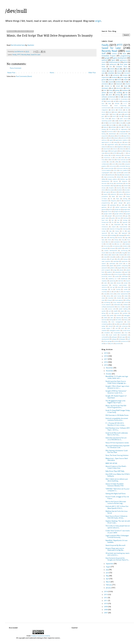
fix (111, 199)
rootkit (126, 289)
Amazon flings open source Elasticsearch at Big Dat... (115, 549)
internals (104, 229)
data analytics (126, 175)
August (108, 567)
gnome (110, 209)
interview (125, 229)
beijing (128, 147)
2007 (106, 613)
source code (112, 309)
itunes (117, 231)
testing (111, 320)
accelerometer (123, 134)
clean (123, 158)
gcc (120, 205)
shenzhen (111, 298)
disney (111, 183)
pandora (104, 266)
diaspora (125, 181)
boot (121, 151)
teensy (126, 318)
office (119, 259)
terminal (104, 320)
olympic (126, 259)
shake (126, 296)
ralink (103, 279)
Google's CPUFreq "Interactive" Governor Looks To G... (116, 392)
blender (117, 103)
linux (124, 54)
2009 (106, 607)
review (126, 287)
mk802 (120, 248)
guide (126, 114)
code (111, 162)
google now (117, 212)
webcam (106, 127)
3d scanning (112, 99)
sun (110, 313)
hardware (125, 90)
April (108, 579)
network (114, 255)
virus (126, 333)
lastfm (128, 235)
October (109, 374)
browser (125, 75)
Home (52, 73)
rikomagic (105, 289)
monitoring (124, 251)
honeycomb (105, 222)
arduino (112, 69)
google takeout (119, 214)
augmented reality (113, 145)
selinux (108, 296)
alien (105, 138)
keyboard (124, 233)
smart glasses (119, 300)
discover (104, 183)
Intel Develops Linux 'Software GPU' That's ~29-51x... (118, 429)
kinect (111, 93)
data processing (109, 177)
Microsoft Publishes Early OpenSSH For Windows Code (117, 447)
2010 (106, 604)
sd (102, 296)
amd (110, 138)
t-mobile (119, 315)
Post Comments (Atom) (24, 76)
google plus (127, 212)
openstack (112, 264)
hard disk (105, 220)
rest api (112, 287)
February (109, 585)
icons (103, 225)
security (120, 71)
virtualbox (107, 333)
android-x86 (124, 138)
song (127, 123)
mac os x (120, 244)
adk (115, 101)
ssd (110, 311)
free (105, 90)
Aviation (109, 101)
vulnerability (105, 337)
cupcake (119, 173)
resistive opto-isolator (120, 285)
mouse (110, 253)
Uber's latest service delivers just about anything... (117, 480)
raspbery (104, 281)
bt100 (114, 153)
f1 (109, 114)
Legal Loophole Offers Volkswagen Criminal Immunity (117, 536)
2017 (106, 359)
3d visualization (123, 99)
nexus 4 (114, 119)
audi (103, 145)
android (104, 60)
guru (103, 116)
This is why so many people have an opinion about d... (118, 527)
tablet (106, 318)
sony (103, 309)
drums (104, 112)
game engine (124, 77)
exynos (121, 194)
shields (119, 298)
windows (118, 82)
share (103, 298)
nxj (116, 257)
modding (119, 93)
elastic (116, 112)
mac (113, 244)
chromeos (127, 155)
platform (110, 272)
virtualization (117, 333)
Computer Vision (121, 67)
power (109, 274)
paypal (120, 268)
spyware (104, 125)
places (121, 270)
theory (126, 320)
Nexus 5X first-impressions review (117, 443)
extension (113, 194)
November (110, 371)
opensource (123, 60)
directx (120, 110)
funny (111, 90)
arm (112, 84)
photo (126, 268)
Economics (110, 132)
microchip (107, 246)
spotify (104, 311)
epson (115, 192)
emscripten (111, 190)
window (116, 341)
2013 (106, 595)
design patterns (113, 179)
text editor (119, 320)
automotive (124, 145)
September (110, 564)
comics (114, 54)
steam (122, 311)
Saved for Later (36, 55)
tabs (112, 318)
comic (114, 164)
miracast (112, 248)
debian (119, 177)
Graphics (104, 69)
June (108, 573)
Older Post (92, 73)
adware (113, 136)
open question (106, 261)
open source (124, 119)
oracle (121, 264)
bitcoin (115, 149)
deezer (126, 177)
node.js (104, 71)
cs (113, 173)
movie (104, 82)
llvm (109, 242)
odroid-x (104, 259)
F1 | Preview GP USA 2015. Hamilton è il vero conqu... (116, 424)
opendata (116, 261)
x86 (125, 82)
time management (117, 322)
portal (103, 274)
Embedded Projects (109, 56)
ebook (110, 112)
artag (115, 142)
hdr (113, 220)
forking (125, 199)
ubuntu (126, 97)
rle (112, 289)
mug (123, 253)
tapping (118, 318)
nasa (129, 253)
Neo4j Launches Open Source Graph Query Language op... (116, 382)
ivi (123, 231)
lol (102, 244)
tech (120, 97)
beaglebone (120, 147)
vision (103, 335)
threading (104, 322)
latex (105, 238)
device (113, 110)
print (127, 274)
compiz (120, 164)
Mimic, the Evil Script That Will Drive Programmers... (116, 407)
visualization (124, 335)
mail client (105, 119)
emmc (103, 190)
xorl (107, 344)
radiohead (125, 276)
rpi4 (115, 292)
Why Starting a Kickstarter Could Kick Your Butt (117, 451)
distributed (120, 183)
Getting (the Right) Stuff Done (116, 494)
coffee (117, 162)
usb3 (122, 328)
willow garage (108, 341)
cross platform (124, 170)
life (127, 69)
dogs (120, 186)
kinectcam (105, 235)
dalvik (103, 175)
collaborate (125, 162)
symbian (125, 313)
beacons (112, 147)
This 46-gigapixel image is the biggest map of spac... (115, 402)
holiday (125, 220)
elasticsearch (124, 112)
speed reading (123, 309)
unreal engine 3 (107, 328)
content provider (109, 168)
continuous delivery (122, 168)
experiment (105, 77)
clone (113, 160)
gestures (104, 207)
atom (126, 142)
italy (110, 231)
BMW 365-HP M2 (111, 463)
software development (108, 307)
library (119, 73)
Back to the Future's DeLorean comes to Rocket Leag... (116, 502)
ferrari (114, 114)
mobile (126, 80)
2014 (106, 592)
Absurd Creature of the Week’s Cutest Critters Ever (116, 467)
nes (126, 93)
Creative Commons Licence (40, 636)
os (127, 264)
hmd (108, 116)
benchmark (107, 149)
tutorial (111, 125)
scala (105, 294)
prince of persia (118, 274)
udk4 (117, 326)
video (128, 125)
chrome (128, 84)
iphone (104, 93)
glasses (104, 209)
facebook (114, 77)
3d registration (123, 129)
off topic (112, 259)
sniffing (128, 300)
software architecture (109, 97)
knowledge (113, 235)
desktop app (124, 179)
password (105, 268)
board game (114, 151)
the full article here (18, 45)
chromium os (108, 158)
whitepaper (122, 339)
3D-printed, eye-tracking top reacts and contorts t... (117, 554)
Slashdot (31, 45)
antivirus (104, 140)
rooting (118, 289)
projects (112, 71)
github (125, 62)
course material (106, 170)
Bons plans (124, 64)
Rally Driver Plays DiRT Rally (115, 471)
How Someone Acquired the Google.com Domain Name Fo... (117, 559)
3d (109, 75)
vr (105, 75)
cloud (125, 86)
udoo (117, 125)
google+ (110, 216)
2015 (106, 365)
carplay (106, 155)
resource (104, 287)
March (108, 582)
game (120, 114)
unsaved (111, 82)
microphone (116, 246)
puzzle (117, 276)
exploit (104, 114)
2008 (106, 610)
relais (112, 283)
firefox (128, 88)
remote (119, 283)
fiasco (121, 196)
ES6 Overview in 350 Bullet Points (117, 415)
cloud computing (120, 106)
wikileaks (113, 127)
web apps (122, 337)
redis (105, 283)
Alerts (104, 64)
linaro (109, 240)
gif (111, 207)
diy (127, 110)
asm (121, 142)
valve (123, 125)
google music (108, 212)
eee (112, 88)
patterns (113, 268)
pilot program (106, 270)
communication (106, 108)
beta (110, 103)
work (103, 73)
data (118, 175)
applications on (106, 142)
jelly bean (114, 233)
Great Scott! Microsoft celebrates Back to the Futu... (117, 434)
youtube (118, 344)
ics (109, 225)
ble (129, 149)
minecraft (104, 248)
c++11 (125, 103)
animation (116, 75)
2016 (106, 362)
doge (115, 186)
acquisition (105, 136)
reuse (119, 287)
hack (119, 218)
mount (104, 253)
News (103, 67)
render (126, 283)
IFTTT (19, 55)
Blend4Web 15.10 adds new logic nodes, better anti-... (117, 377)
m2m (107, 244)
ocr (121, 257)
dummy (119, 188)
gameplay (113, 205)
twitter (103, 326)
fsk (120, 201)
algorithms (127, 136)
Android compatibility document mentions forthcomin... (117, 419)
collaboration (106, 164)
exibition (127, 192)
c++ (125, 153)
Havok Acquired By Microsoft (115, 545)
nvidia (111, 257)
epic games (107, 192)
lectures (120, 238)
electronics (120, 88)
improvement (123, 227)
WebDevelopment (114, 62)
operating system (107, 121)
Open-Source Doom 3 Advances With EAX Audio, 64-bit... (116, 517)
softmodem (117, 305)
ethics (121, 192)
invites (104, 231)
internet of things (115, 229)
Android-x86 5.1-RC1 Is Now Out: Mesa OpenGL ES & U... (117, 507)
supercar (117, 313)
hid (118, 220)
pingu (115, 270)
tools (121, 324)
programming (125, 56)
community (117, 108)
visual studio (113, 335)
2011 (106, 601)
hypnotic (125, 222)
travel (126, 324)
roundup (104, 292)
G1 (116, 132)
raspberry (121, 121)
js (123, 69)
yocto (112, 344)
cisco (117, 158)
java (118, 69)
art (119, 101)
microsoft (127, 73)
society (121, 123)
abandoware (112, 134)
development (105, 181)
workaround (125, 341)
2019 (106, 353)
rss (120, 292)
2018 (106, 356)
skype (126, 298)
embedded (111, 73)
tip (111, 324)
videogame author (115, 330)
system (111, 315)
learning (112, 238)
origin (98, 21)
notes (105, 257)
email (126, 188)
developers (105, 88)
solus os (120, 307)
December (110, 368)
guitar (113, 218)
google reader (108, 214)
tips (116, 324)
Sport (113, 60)
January (109, 588)
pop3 (126, 272)
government (119, 216)
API (103, 101)
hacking (126, 218)
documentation (106, 186)
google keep (127, 209)
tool (110, 67)
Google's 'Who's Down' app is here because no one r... (117, 387)
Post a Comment (16, 68)
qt (115, 121)
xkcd (120, 127)
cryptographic (106, 173)
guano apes (105, 218)
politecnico (113, 64)
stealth (116, 311)
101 (125, 127)
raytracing (112, 281)
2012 (106, 598)
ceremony (118, 155)
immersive (105, 227)
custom (126, 173)
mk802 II (127, 248)
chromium (105, 106)
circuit (118, 86)
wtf (103, 344)
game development (120, 58)
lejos (103, 240)
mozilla (117, 253)
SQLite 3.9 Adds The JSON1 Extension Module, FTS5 (115, 485)
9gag (103, 132)
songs (126, 307)
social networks (106, 305)
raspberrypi (124, 279)
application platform (122, 140)
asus (103, 103)
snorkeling (107, 302)
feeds (113, 196)
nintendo (121, 255)
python (125, 95)
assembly (125, 101)
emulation (119, 190)
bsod (109, 153)
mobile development (111, 251)
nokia (128, 255)
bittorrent (123, 149)
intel (120, 116)
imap (126, 225)
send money (117, 296)
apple (111, 140)
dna (127, 183)
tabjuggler (127, 315)
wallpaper (114, 337)
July (107, 570)
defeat (103, 179)
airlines (119, 136)
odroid (126, 257)
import (114, 227)
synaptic (104, 315)
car (129, 153)
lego (126, 238)
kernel (119, 80)
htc (113, 222)
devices (116, 181)
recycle (128, 281)
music (104, 62)
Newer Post (11, 73)
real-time (121, 281)
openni (104, 264)
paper (103, 95)
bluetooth (119, 84)
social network (112, 123)
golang (117, 90)
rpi (110, 292)
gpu (127, 216)
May (108, 576)
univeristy (125, 326)
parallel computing (122, 266)
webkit (104, 99)
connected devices (125, 166)
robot (128, 121)
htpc (118, 222)
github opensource (121, 207)
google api (118, 209)
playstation (118, 272)
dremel (126, 186)
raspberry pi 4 (113, 279)
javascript (112, 80)
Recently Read (26, 55)
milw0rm (125, 246)
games (104, 80)
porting (118, 95)
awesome (104, 147)
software (125, 305)
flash (118, 199)
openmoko (125, 261)
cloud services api (122, 160)
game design (118, 203)
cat (112, 155)
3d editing (112, 129)
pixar (110, 95)
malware (128, 244)
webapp (114, 339)
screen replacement (122, 294)
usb (117, 328)
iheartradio (117, 225)
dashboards (111, 175)
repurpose (105, 285)
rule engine (127, 292)
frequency (114, 201)
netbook (106, 255)
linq (123, 240)
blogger (106, 151)
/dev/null (16, 11)
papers (112, 266)
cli (108, 160)
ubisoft (111, 326)
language (121, 235)
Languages (123, 132)
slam (103, 300)
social (126, 302)
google (107, 58)
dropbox (111, 188)
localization (117, 242)
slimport (110, 300)
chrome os (108, 86)
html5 (114, 116)
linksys (116, 240)
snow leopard (117, 302)
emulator (127, 190)
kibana (126, 116)
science (111, 294)
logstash (125, 242)
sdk (105, 123)
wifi (129, 339)
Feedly (14, 55)
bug (120, 153)
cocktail (104, 162)
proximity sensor (107, 276)
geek (126, 205)
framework (105, 201)
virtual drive (126, 330)
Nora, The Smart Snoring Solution (117, 455)
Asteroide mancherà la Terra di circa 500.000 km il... (116, 439)
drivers (104, 188)
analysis (116, 138)
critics (115, 170)
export (106, 194)
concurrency (113, 166)
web (126, 71)
